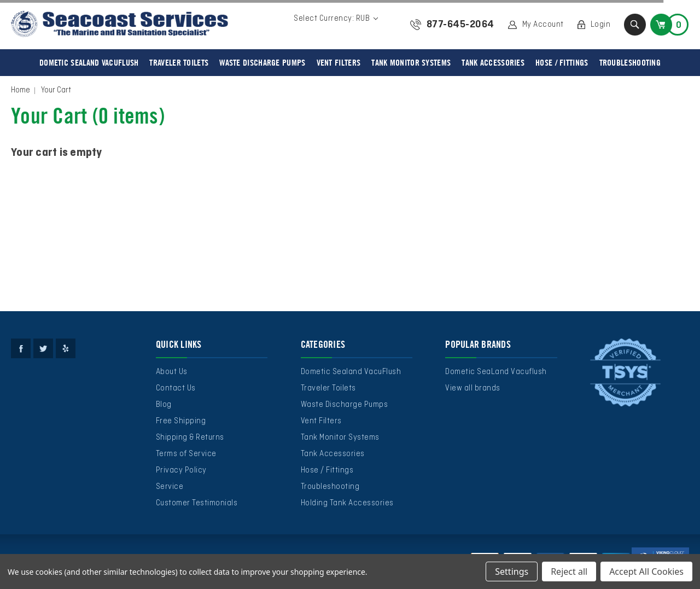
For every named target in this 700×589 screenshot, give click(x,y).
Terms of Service (186, 454)
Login (601, 25)
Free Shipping (181, 421)
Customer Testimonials (197, 503)
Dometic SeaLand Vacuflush (496, 372)
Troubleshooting (630, 63)
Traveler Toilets (179, 63)
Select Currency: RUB (336, 19)
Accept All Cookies (646, 571)
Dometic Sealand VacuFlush (89, 63)
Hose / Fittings (562, 63)
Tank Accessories (493, 63)
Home (21, 90)
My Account (543, 25)
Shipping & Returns (190, 438)
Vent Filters (339, 63)
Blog (164, 405)
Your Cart (56, 90)
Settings (512, 571)
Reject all (569, 571)
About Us (172, 372)
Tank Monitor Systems (411, 63)
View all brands (473, 388)
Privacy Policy (181, 470)
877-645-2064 (460, 25)
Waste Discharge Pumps (262, 63)
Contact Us (176, 388)
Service (170, 487)
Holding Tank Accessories (347, 503)
